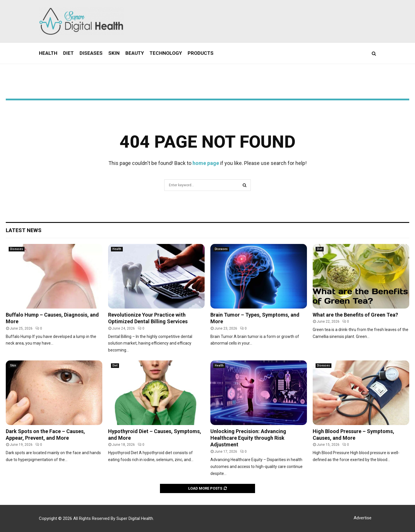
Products (201, 53)
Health (48, 53)
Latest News (24, 230)
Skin (114, 53)
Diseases (91, 53)
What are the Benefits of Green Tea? (355, 315)
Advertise (363, 518)
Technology (166, 53)
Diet (68, 53)
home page (206, 163)
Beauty (135, 53)
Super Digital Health (135, 518)
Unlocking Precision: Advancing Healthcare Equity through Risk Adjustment (248, 438)
